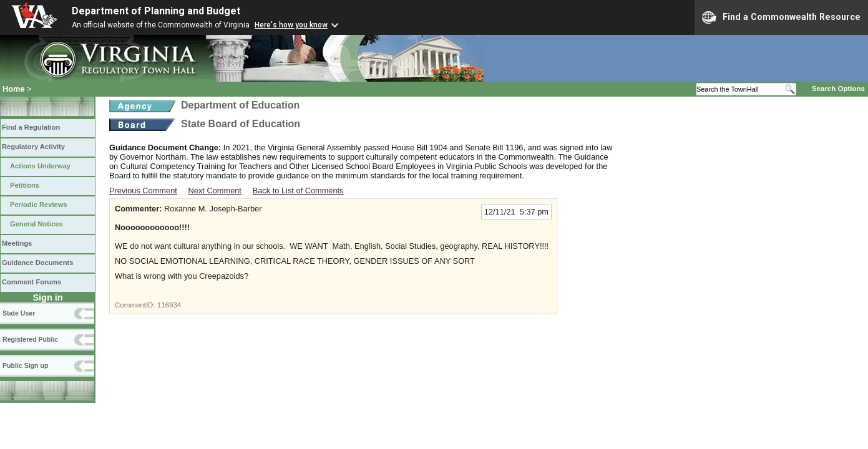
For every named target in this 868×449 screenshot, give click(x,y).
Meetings (17, 243)
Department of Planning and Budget (156, 11)
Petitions (25, 185)
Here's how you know (291, 25)
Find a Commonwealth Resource (781, 17)
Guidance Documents (37, 263)
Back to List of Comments (298, 191)
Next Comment (215, 191)
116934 (169, 305)
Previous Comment (143, 191)
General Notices (37, 224)
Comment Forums (32, 282)
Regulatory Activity (33, 147)
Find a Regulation (31, 127)
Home (14, 89)
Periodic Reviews (39, 205)
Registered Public (30, 339)
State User (19, 313)
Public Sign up (25, 365)
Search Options (838, 89)
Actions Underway (40, 166)
